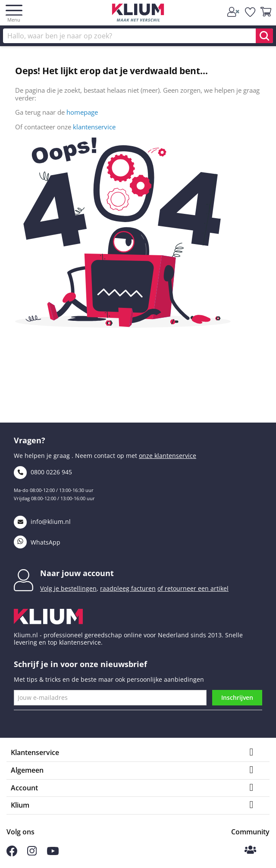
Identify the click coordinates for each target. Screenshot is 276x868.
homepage (82, 112)
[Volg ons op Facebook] (12, 854)
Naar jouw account (77, 573)
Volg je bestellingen (68, 588)
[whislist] (251, 12)
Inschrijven (237, 697)
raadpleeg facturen (128, 588)
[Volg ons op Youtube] (53, 853)
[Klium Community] (250, 851)
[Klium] (138, 14)
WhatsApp (37, 542)
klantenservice (94, 127)
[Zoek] (138, 36)
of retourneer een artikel (193, 588)
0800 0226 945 (43, 472)
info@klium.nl (42, 522)
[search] (264, 36)
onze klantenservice (168, 456)
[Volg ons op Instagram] (32, 853)
